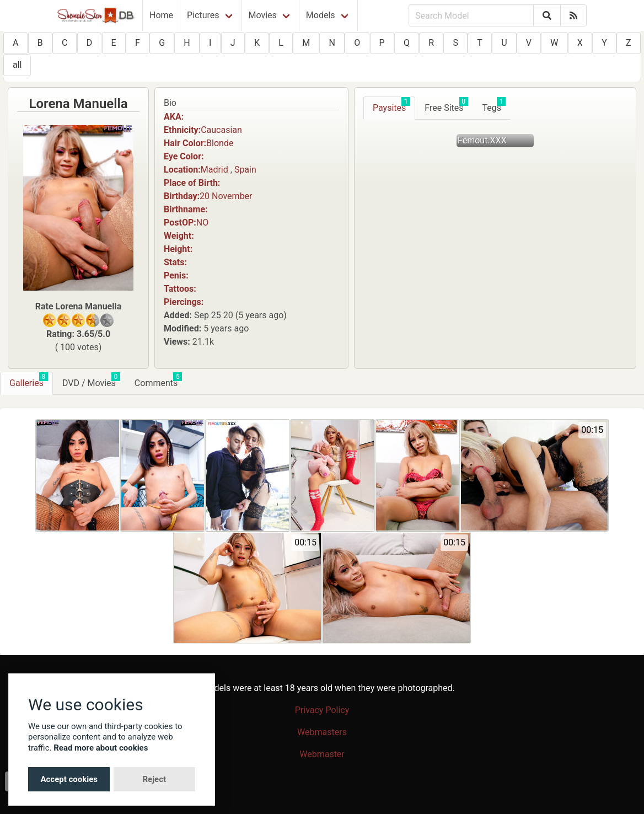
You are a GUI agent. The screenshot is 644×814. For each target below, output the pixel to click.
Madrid (214, 170)
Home (161, 15)
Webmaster (322, 754)
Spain (245, 170)
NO (202, 223)
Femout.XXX (482, 140)
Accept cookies (69, 779)
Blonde (220, 143)
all (17, 65)
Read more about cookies (101, 748)
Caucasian (221, 130)
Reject (154, 779)
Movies (263, 15)
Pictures (203, 15)
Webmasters (322, 732)
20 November (226, 196)
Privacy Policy (322, 710)
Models (321, 15)
